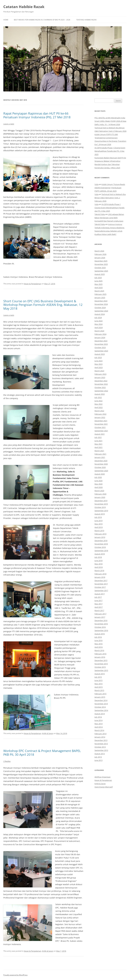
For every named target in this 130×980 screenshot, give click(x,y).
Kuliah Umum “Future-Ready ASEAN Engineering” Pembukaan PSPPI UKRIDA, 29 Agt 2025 (110, 188)
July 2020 (98, 477)
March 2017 (99, 610)
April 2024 (99, 327)
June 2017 (98, 600)
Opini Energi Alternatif (104, 787)
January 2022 (100, 417)
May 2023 (98, 364)
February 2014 (100, 734)
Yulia (96, 184)
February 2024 (100, 334)
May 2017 (98, 604)
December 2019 (101, 501)
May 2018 (98, 564)
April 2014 (99, 727)
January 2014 (100, 737)
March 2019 (99, 531)
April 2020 (99, 487)
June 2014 (98, 720)
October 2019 (100, 507)
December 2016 (101, 620)
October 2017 (100, 587)
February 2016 (100, 654)
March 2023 (99, 371)
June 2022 (98, 401)
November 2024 (101, 304)
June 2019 (98, 521)
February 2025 (100, 294)
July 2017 (98, 597)
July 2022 (98, 397)
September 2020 (101, 471)
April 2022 (99, 407)
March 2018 (99, 571)
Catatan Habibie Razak (24, 7)
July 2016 (98, 637)
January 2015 (100, 697)
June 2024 (98, 321)
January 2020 (100, 497)
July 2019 (98, 517)
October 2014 (100, 707)
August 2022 (100, 394)
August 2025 (100, 274)
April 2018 (99, 567)
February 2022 (100, 414)
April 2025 (99, 288)
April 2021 (99, 447)
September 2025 (101, 271)
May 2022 (98, 404)
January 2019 (100, 537)
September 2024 (101, 311)
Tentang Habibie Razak (86, 20)
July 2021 (98, 437)
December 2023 (101, 341)
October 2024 (100, 308)
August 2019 (100, 514)
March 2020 (99, 491)
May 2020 (98, 484)
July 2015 (98, 677)
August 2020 (100, 474)
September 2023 (101, 351)
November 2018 (101, 544)
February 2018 (100, 574)
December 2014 (101, 700)
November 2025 (101, 264)
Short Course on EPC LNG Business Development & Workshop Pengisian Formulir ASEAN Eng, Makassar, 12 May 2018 (43, 305)
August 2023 (100, 354)
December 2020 (101, 461)
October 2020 (100, 467)
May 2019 (98, 524)
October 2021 (100, 427)
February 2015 (100, 694)
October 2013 (100, 747)
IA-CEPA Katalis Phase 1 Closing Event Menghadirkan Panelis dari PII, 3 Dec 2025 (110, 151)
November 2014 (101, 704)
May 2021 (98, 444)
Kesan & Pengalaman (32, 284)
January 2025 (100, 298)
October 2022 (100, 387)
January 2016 (100, 657)
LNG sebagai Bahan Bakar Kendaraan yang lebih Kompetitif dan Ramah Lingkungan (109, 218)
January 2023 (100, 377)
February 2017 (100, 614)
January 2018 (100, 577)
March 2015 (99, 690)
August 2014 (100, 714)
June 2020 (98, 481)
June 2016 (98, 640)
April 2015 (99, 687)
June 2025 (98, 281)
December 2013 (101, 740)
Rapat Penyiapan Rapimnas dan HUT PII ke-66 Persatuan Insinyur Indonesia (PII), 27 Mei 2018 (37, 115)
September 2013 (101, 750)
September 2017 (101, 590)
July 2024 (98, 318)
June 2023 (98, 361)
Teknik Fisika (100, 214)
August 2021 (100, 434)
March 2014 (99, 730)
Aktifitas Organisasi (102, 777)
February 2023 (100, 374)
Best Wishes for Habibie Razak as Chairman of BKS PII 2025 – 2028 (42, 20)
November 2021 (101, 424)
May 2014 (98, 724)
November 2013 (101, 744)
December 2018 (101, 541)
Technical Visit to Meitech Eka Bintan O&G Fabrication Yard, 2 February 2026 (110, 198)
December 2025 (101, 261)
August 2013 (100, 754)
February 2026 (100, 254)
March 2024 (99, 331)
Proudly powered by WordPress (15, 975)
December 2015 (101, 660)
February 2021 (100, 454)
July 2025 (98, 278)
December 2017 (101, 581)
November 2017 (101, 584)
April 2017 (99, 607)
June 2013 (98, 760)
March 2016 (99, 650)
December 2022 (101, 381)
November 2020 (101, 464)
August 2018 (100, 554)
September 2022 (101, 391)
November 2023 (101, 344)
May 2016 (98, 644)
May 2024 (98, 324)
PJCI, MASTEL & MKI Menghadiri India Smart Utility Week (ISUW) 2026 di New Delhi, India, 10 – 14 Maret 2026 (110, 121)
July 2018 (98, 557)
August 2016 (100, 634)
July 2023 (98, 357)
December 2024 (101, 301)
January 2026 (100, 258)
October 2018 (100, 547)
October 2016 (100, 627)
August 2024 (100, 314)
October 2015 (100, 667)
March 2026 (99, 251)
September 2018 (101, 551)
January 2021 (100, 457)
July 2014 (98, 717)
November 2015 (101, 664)
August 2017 (100, 594)
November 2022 (101, 384)
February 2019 (100, 534)
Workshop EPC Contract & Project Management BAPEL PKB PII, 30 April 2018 (42, 753)
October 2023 (100, 347)
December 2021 (101, 421)
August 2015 (100, 674)
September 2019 (101, 511)
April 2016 (99, 647)
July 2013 (98, 757)
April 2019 (99, 527)
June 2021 (98, 441)
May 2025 (98, 284)
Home (6, 20)
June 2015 (98, 680)
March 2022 (99, 411)
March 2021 (99, 451)
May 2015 (98, 684)
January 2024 (100, 337)
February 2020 (100, 494)
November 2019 (101, 504)
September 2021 (101, 431)
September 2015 (101, 670)
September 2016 (101, 630)
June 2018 (98, 561)
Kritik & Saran (48, 733)
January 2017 (100, 617)
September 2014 (101, 710)
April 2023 (99, 367)
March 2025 (99, 291)
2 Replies (7, 761)
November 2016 (101, 624)
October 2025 (100, 268)
